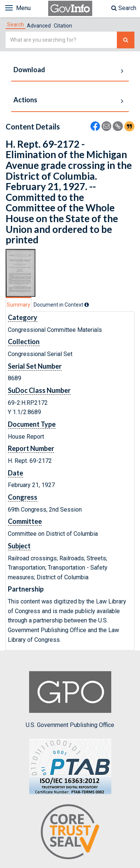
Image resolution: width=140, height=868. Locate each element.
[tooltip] (87, 305)
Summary (18, 305)
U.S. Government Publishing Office (70, 700)
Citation (63, 26)
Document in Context (61, 305)
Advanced (39, 26)
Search (124, 8)
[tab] (15, 25)
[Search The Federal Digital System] (126, 40)
